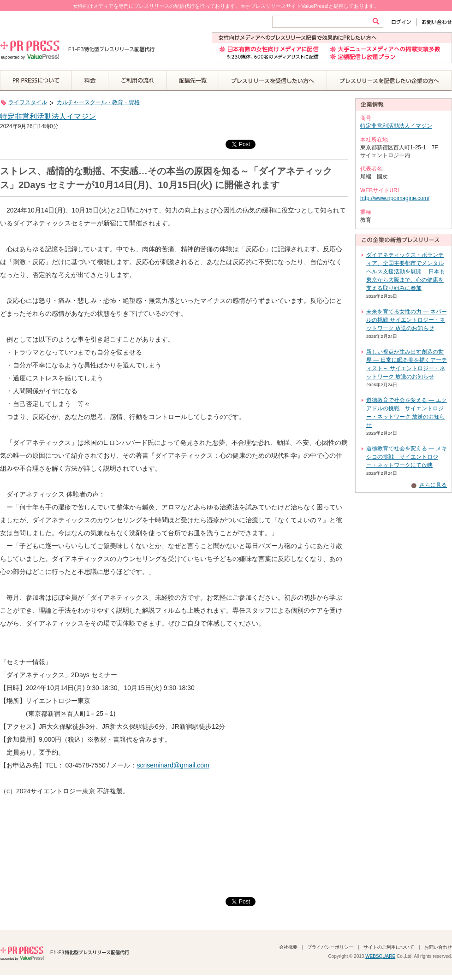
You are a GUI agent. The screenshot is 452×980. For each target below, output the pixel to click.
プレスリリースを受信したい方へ (273, 81)
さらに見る (433, 485)
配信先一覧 (193, 81)
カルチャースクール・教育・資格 (98, 102)
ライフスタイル (28, 102)
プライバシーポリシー (330, 947)
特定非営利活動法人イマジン (48, 116)
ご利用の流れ (137, 81)
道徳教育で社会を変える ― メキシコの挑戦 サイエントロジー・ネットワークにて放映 (407, 457)
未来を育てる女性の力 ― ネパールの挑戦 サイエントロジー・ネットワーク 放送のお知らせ (407, 320)
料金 (90, 81)
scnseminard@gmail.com (173, 765)
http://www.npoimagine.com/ (395, 198)
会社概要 (288, 947)
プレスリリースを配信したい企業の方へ (389, 81)
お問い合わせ (434, 22)
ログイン (403, 22)
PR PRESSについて (36, 81)
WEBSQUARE (380, 956)
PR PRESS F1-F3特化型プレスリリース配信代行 (65, 952)
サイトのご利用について (389, 947)
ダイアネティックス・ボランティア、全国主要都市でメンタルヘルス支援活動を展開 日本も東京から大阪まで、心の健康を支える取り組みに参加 (406, 272)
